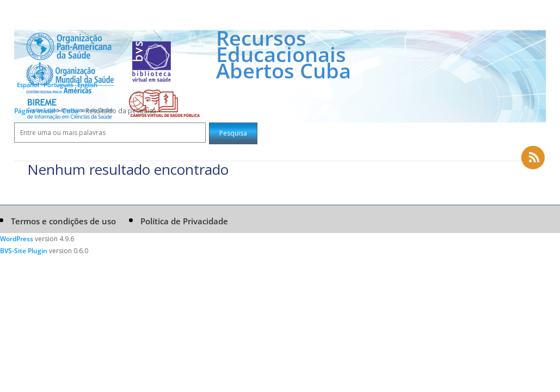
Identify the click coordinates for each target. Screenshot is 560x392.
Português (58, 85)
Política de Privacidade (184, 221)
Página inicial (35, 111)
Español (28, 85)
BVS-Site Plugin (24, 251)
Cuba (71, 111)
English (87, 85)
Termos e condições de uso (63, 221)
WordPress (17, 239)
